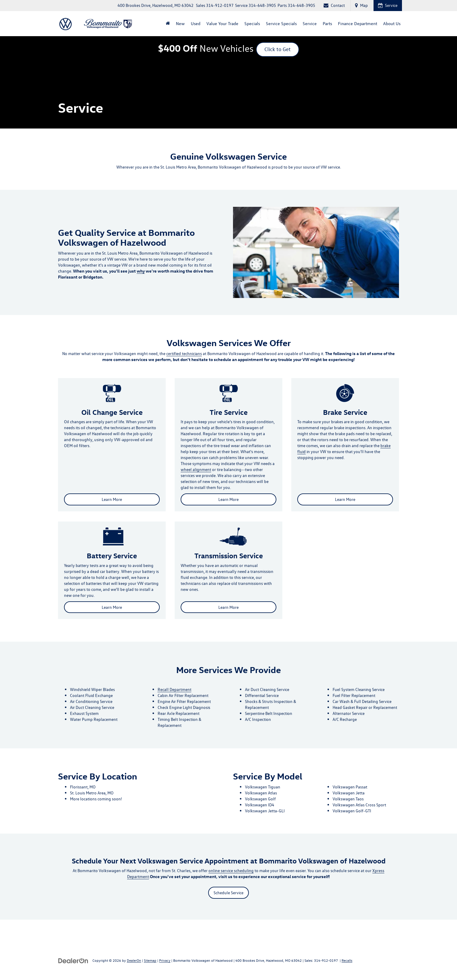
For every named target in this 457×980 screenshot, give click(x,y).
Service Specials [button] (281, 23)
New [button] (180, 23)
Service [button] (310, 23)
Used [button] (196, 23)
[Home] (168, 24)
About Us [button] (392, 23)
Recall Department (175, 690)
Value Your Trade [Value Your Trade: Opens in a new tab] (222, 23)
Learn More (112, 500)
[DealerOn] (73, 960)
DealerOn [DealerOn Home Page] (134, 961)
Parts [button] (327, 23)
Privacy (165, 961)
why (141, 271)
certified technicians (184, 353)
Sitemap (150, 961)
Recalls (347, 961)
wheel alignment (196, 470)
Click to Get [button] (278, 49)
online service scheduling (231, 870)
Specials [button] (252, 23)
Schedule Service (228, 893)
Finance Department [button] (358, 23)
